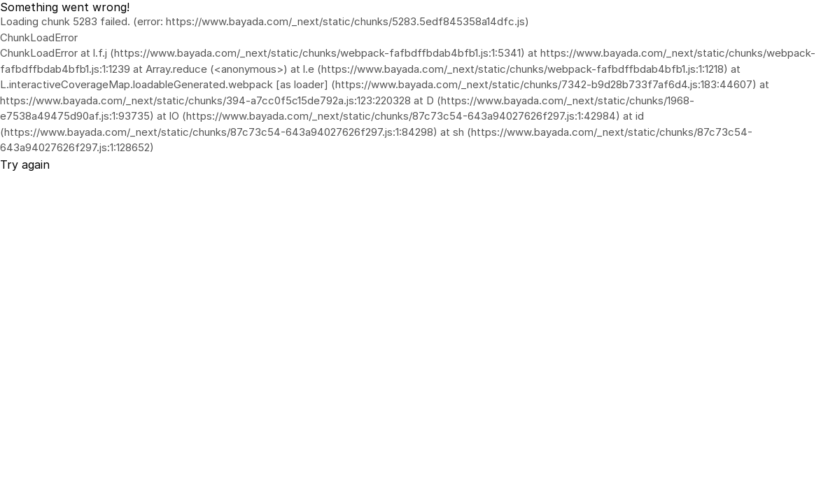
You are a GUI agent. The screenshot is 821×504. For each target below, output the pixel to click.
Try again (25, 164)
